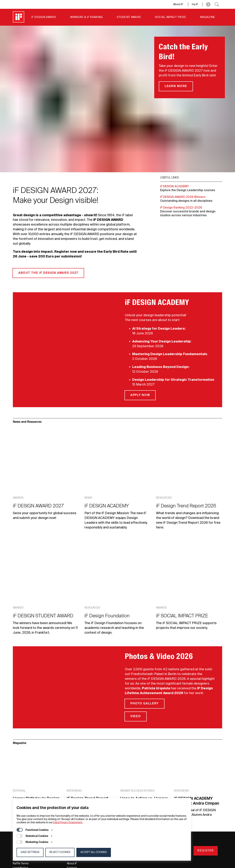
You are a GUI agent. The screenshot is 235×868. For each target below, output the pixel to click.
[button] (208, 4)
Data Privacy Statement (68, 823)
